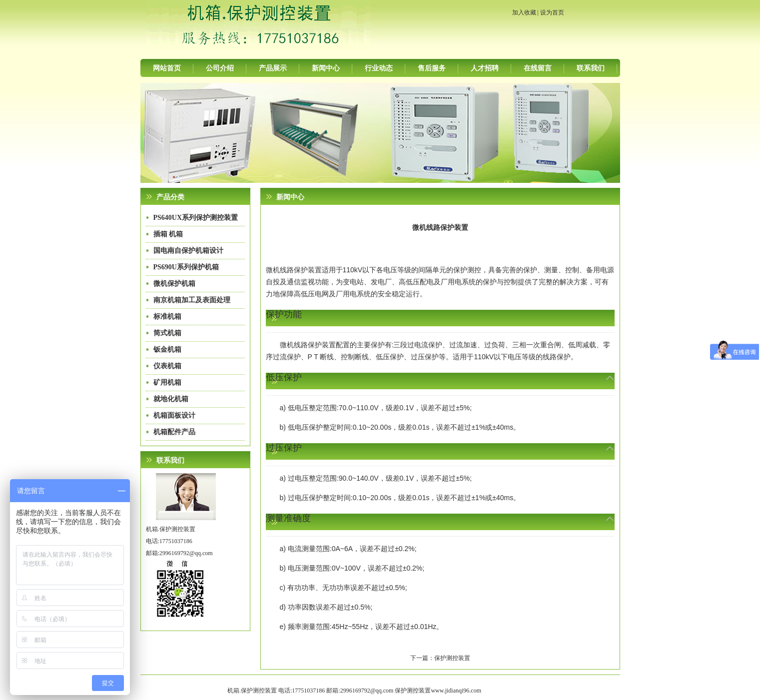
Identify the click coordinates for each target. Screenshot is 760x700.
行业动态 (379, 68)
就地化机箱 (171, 399)
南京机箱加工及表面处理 (192, 300)
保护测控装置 (452, 658)
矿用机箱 (167, 382)
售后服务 (432, 68)
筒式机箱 (167, 333)
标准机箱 (167, 317)
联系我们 (591, 68)
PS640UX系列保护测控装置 (196, 218)
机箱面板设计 (174, 415)
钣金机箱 (167, 350)
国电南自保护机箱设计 (188, 251)
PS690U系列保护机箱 (186, 267)
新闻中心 (326, 68)
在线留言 (538, 68)
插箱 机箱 (168, 234)
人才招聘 (485, 68)
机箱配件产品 (174, 432)
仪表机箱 (167, 366)
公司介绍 (220, 68)
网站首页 (167, 68)
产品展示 (273, 68)
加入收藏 (524, 12)
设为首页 (552, 12)
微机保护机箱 (174, 284)
